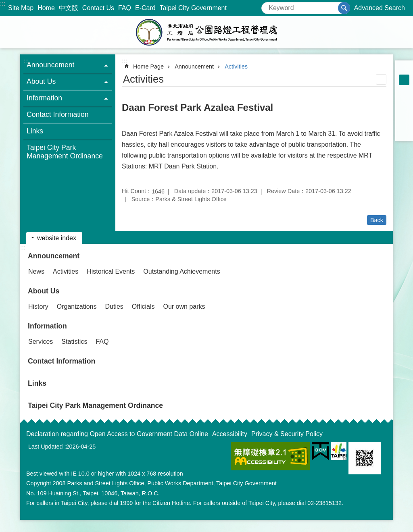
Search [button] (344, 8)
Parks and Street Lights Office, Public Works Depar (206, 32)
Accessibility (230, 434)
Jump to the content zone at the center (4, 4)
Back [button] (377, 220)
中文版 (69, 8)
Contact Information (58, 114)
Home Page (148, 66)
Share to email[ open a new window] (404, 132)
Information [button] (44, 98)
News (36, 271)
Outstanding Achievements (181, 271)
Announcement (194, 66)
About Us (44, 291)
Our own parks (184, 307)
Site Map (21, 8)
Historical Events (111, 271)
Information (47, 326)
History (38, 307)
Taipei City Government (193, 8)
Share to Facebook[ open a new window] (404, 101)
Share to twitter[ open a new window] (404, 111)
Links (35, 131)
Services (41, 342)
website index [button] (57, 238)
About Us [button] (41, 81)
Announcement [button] (50, 65)
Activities (236, 66)
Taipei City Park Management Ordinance (65, 152)
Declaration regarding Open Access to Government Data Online (117, 434)
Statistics (74, 342)
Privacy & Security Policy (287, 434)
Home (46, 8)
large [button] (404, 90)
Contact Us (98, 8)
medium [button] (404, 80)
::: (3, 3)
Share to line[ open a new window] (404, 122)
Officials (143, 307)
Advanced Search (380, 8)
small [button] (404, 69)
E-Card (145, 8)
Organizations (77, 307)
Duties (114, 307)
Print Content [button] (381, 79)
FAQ (125, 8)
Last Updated (46, 447)
